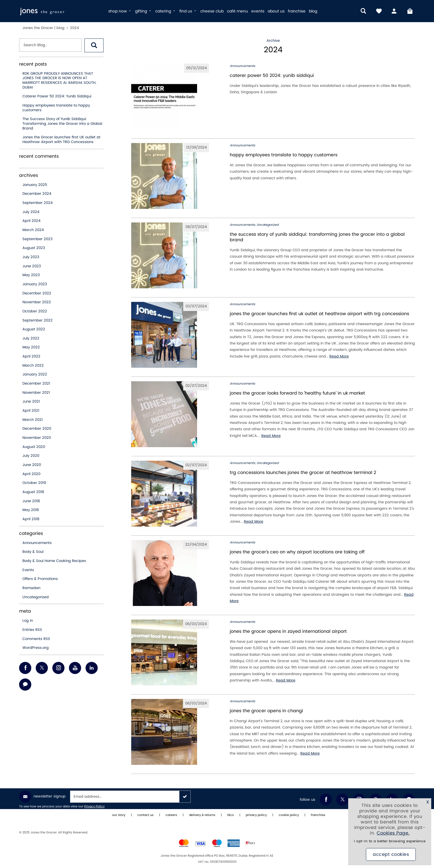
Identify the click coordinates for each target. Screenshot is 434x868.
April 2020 (31, 474)
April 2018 (31, 519)
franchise (297, 11)
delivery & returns (202, 815)
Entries (32, 630)
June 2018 (31, 501)
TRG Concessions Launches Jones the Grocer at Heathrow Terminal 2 (303, 473)
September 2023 (38, 239)
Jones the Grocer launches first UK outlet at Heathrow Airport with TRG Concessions (61, 140)
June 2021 (31, 401)
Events (28, 570)
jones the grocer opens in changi (266, 711)
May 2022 (31, 347)
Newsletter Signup (42, 797)
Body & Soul (33, 552)
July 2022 (31, 338)
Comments (36, 639)
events (258, 11)
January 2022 (35, 374)
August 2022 (34, 329)
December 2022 (37, 293)
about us (276, 11)
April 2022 (31, 356)
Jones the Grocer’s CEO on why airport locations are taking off (297, 552)
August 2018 (33, 492)
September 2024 (38, 203)
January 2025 (35, 185)
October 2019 (34, 483)
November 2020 (37, 438)
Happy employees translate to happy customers (56, 108)
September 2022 (38, 320)
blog (313, 11)
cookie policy (289, 815)
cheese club (212, 11)
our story (119, 815)
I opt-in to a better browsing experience (390, 841)
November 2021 (36, 393)
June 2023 (32, 266)
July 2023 (31, 257)
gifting (144, 11)
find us (188, 11)
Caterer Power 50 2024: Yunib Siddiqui (57, 96)
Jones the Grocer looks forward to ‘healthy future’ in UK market (297, 393)
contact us (145, 815)
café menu (237, 11)
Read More (339, 356)
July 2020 (31, 456)
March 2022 (33, 366)
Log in (28, 621)
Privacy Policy (94, 807)
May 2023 (31, 275)
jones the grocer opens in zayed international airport (288, 631)
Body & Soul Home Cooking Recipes (54, 561)
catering (166, 11)
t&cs (231, 815)
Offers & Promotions (40, 579)
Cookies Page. (393, 833)
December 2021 (36, 384)
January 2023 (35, 284)
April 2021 (31, 411)
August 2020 (34, 447)
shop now (120, 11)
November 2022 (37, 302)
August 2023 (34, 248)
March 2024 (33, 230)
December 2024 (37, 194)
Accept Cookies (391, 854)
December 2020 (37, 429)
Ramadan (31, 588)
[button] (94, 45)
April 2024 (31, 221)
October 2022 (35, 311)
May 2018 (31, 510)
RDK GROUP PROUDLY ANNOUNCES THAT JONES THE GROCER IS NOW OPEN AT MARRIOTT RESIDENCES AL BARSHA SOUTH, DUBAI (59, 81)
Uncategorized (36, 597)
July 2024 (31, 212)
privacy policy (256, 815)
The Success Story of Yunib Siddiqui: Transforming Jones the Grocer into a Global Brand (62, 124)
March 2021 (33, 420)
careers (171, 815)
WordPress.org (36, 648)
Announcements (37, 543)
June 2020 (32, 465)
